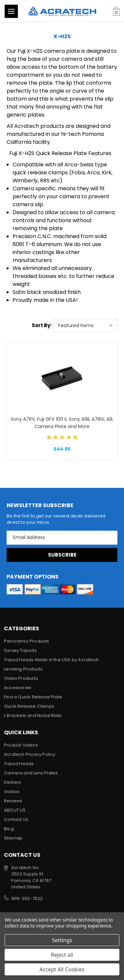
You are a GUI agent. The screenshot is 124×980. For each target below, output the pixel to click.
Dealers (13, 782)
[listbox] (85, 325)
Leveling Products (23, 669)
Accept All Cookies (62, 969)
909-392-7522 (27, 898)
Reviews (13, 801)
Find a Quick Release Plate (33, 697)
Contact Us (16, 819)
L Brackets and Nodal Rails (33, 715)
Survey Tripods (20, 650)
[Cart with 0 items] (116, 11)
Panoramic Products (27, 641)
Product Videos (21, 745)
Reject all (62, 955)
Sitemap (13, 838)
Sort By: (42, 325)
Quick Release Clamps (29, 706)
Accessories (18, 688)
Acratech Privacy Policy (30, 754)
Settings (62, 940)
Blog (9, 829)
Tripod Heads (19, 764)
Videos (12, 792)
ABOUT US (15, 810)
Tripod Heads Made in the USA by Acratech (51, 660)
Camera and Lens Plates (31, 773)
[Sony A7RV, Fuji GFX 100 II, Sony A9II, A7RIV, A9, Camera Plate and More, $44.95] (62, 378)
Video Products (21, 678)
